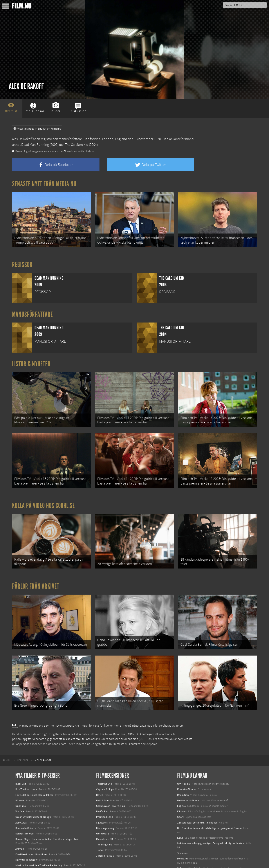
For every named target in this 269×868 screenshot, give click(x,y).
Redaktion (183, 779)
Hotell (100, 779)
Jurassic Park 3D (105, 839)
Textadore (183, 837)
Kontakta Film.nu (187, 773)
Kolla (180, 821)
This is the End (104, 767)
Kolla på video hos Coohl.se (43, 497)
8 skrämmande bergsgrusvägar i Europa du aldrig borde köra (211, 827)
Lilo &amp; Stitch (25, 854)
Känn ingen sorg (105, 812)
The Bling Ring (104, 828)
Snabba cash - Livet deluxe (111, 790)
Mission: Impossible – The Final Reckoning (39, 849)
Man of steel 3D (105, 823)
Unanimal (21, 790)
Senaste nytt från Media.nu (44, 184)
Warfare (20, 795)
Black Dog (21, 767)
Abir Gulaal (21, 806)
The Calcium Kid (77, 145)
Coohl (181, 801)
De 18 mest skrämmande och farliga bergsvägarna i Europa (209, 812)
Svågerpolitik (185, 852)
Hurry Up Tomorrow (26, 843)
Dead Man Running (35, 145)
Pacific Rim (102, 795)
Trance (100, 834)
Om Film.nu (184, 767)
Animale (20, 832)
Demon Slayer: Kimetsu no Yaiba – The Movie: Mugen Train (47, 823)
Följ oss (181, 790)
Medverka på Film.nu (189, 784)
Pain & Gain (102, 784)
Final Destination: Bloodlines (31, 838)
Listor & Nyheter (31, 361)
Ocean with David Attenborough (33, 801)
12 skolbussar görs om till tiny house (197, 806)
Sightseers (102, 806)
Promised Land (105, 801)
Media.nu (182, 842)
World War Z (103, 817)
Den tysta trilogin (25, 817)
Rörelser (20, 784)
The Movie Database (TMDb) (117, 718)
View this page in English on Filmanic (37, 129)
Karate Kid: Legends (26, 860)
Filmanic (182, 795)
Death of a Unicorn (26, 812)
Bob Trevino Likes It (26, 773)
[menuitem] (7, 744)
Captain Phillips (105, 773)
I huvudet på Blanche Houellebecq (34, 779)
